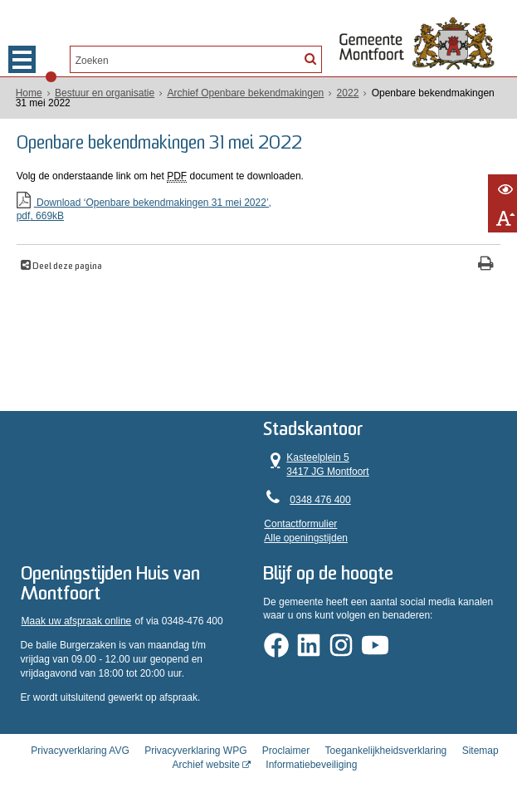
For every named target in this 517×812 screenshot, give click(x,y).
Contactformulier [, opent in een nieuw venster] (300, 524)
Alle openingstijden (306, 538)
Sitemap (480, 751)
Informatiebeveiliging (311, 765)
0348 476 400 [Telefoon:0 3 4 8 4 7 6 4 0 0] (320, 500)
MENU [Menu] (22, 59)
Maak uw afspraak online (77, 621)
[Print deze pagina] (486, 265)
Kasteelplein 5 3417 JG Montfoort (316, 464)
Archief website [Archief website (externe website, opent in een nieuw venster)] (206, 765)
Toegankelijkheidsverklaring (386, 751)
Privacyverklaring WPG (195, 751)
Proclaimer (286, 751)
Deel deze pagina (66, 267)
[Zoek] (310, 58)
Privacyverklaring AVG (80, 751)
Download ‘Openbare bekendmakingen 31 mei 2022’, (259, 210)
